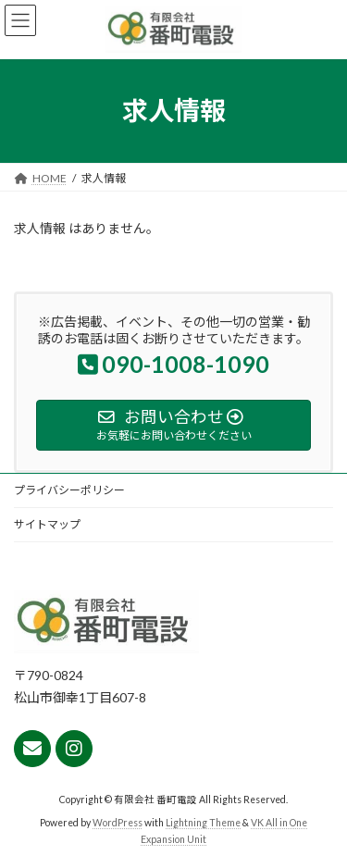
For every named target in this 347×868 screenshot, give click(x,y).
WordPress (118, 824)
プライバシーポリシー (69, 490)
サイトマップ (47, 524)
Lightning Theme (203, 824)
